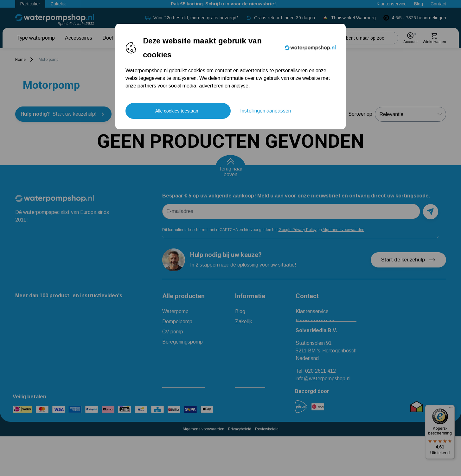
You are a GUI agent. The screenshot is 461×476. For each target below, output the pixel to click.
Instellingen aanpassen (266, 111)
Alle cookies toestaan (177, 111)
